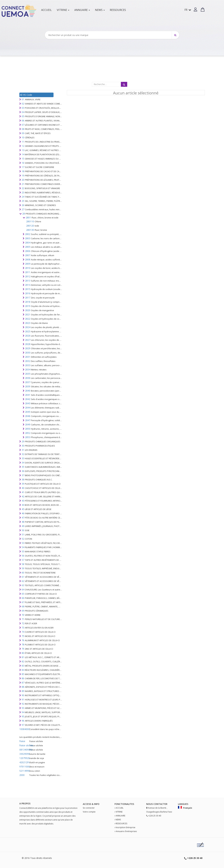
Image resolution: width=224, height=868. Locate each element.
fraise (22, 741)
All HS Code (26, 95)
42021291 (24, 762)
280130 (30, 230)
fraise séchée (24, 745)
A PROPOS (25, 803)
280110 (30, 221)
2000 (22, 775)
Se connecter (89, 808)
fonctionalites (124, 804)
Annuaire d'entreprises (126, 831)
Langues (183, 804)
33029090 (24, 754)
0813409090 (24, 750)
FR (188, 10)
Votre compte (89, 812)
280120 (30, 226)
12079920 (24, 758)
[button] (195, 10)
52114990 (24, 771)
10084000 (24, 729)
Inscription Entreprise (126, 827)
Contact (159, 804)
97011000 (24, 767)
